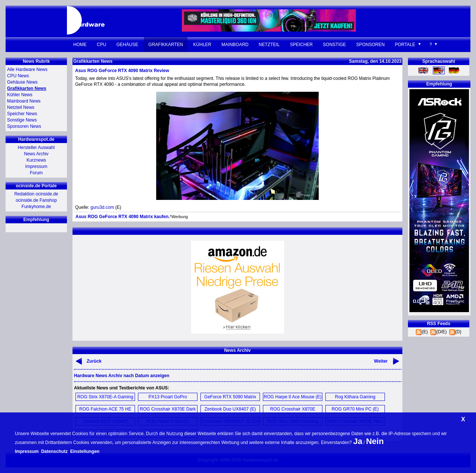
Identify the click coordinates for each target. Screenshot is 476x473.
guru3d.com (102, 207)
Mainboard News (24, 101)
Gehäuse (127, 45)
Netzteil (269, 45)
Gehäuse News (22, 82)
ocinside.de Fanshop (36, 200)
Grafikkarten (166, 45)
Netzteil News (21, 107)
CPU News (18, 76)
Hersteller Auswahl (36, 148)
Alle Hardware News (27, 69)
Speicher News (22, 114)
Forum (36, 173)
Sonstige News (22, 120)
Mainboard (235, 45)
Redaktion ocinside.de (36, 194)
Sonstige (334, 45)
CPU (101, 45)
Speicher (301, 45)
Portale (405, 45)
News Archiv (36, 154)
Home (80, 45)
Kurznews (36, 160)
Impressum (36, 166)
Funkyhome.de (36, 207)
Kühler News (20, 95)
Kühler (202, 45)
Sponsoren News (24, 126)
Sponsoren (371, 45)
